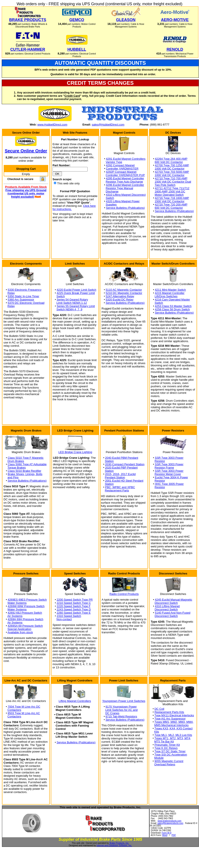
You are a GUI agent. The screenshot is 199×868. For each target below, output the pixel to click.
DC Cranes (112, 713)
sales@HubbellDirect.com (108, 125)
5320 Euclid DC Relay (120, 300)
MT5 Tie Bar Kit (164, 741)
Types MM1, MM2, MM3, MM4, (174, 722)
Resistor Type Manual (119, 188)
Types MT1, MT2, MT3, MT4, (173, 738)
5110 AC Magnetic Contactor (124, 290)
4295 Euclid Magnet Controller (125, 178)
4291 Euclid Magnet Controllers (126, 159)
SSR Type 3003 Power (169, 458)
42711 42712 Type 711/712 (172, 188)
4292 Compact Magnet (120, 165)
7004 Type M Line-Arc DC (24, 707)
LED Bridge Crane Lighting (75, 452)
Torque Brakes (17, 468)
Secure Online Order (26, 151)
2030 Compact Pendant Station (125, 464)
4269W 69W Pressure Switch (26, 606)
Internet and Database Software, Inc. (114, 845)
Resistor (160, 461)
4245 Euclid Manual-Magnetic (174, 600)
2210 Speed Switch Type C (74, 603)
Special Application (19, 629)
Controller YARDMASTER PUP (125, 175)
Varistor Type (114, 162)
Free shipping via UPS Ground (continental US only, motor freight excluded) (26, 193)
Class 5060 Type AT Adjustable (27, 464)
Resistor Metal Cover (168, 474)
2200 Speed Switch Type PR (75, 600)
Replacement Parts (117, 490)
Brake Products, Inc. (119, 843)
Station (109, 461)
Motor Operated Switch (169, 195)
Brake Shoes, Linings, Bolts (25, 474)
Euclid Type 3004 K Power (171, 477)
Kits (157, 732)
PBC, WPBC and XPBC (120, 487)
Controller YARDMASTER (122, 169)
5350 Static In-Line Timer (23, 296)
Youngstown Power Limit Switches (124, 701)
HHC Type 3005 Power (169, 484)
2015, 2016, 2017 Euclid (120, 474)
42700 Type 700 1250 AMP (172, 165)
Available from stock (20, 632)
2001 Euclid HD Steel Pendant (124, 481)
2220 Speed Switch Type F (74, 606)
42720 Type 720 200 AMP (171, 205)
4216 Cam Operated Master (172, 300)
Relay (11, 293)
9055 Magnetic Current (169, 761)
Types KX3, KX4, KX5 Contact (173, 728)
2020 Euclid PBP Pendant (121, 468)
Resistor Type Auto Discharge (124, 182)
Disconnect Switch (166, 603)
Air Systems (15, 616)
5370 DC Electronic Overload (26, 303)
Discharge (112, 191)
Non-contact (64, 619)
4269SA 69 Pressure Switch (25, 626)
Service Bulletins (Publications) (125, 208)
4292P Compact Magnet (121, 172)
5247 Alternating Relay (120, 296)
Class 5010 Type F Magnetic (26, 458)
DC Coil (159, 709)
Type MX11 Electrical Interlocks (174, 715)
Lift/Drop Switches (166, 296)
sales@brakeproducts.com (170, 823)
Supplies (111, 205)
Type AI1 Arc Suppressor (170, 719)
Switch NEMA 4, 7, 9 (69, 309)
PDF (174, 835)
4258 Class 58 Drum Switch (172, 309)
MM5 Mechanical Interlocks (172, 725)
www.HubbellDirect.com (52, 125)
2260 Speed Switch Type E (74, 613)
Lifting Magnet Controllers (75, 701)
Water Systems (17, 603)
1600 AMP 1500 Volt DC (170, 191)
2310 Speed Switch (69, 616)
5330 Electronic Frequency (25, 290)
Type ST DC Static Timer (170, 751)
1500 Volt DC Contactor (170, 201)
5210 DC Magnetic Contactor (124, 293)
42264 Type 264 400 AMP (171, 159)
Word (165, 835)
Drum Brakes (16, 461)
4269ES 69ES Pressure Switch (27, 600)
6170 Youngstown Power (121, 707)
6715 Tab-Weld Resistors (121, 716)
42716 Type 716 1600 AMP (172, 198)
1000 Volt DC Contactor (170, 169)
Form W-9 (167, 833)
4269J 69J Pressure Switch (25, 613)
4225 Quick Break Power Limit (76, 293)
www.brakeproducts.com (169, 821)
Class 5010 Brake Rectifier (24, 471)
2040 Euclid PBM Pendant (122, 458)
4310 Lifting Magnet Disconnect (126, 195)
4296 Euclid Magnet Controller (125, 185)
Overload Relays (165, 764)
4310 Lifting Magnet (167, 606)
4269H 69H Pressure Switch (25, 619)
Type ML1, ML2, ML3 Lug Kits (173, 735)
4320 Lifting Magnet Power (123, 201)
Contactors (14, 710)
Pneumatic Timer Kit (167, 745)
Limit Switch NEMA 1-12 (72, 303)
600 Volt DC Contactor (169, 162)
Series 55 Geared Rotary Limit (76, 306)
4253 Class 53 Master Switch (173, 306)
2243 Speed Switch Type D (74, 609)
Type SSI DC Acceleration (171, 755)
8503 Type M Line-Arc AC (24, 713)
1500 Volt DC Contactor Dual (173, 182)
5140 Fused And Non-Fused (173, 613)
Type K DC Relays (166, 748)
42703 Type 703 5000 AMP (172, 172)
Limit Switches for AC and (121, 710)
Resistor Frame (164, 468)
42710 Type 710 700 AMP (171, 178)
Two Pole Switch (165, 185)
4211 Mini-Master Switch (170, 290)
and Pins (13, 477)
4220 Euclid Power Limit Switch (76, 290)
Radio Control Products (124, 594)
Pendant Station (115, 477)
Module (159, 758)
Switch (110, 198)
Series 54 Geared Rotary (72, 300)
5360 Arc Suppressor (21, 300)
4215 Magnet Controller (170, 293)
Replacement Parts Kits (169, 712)
